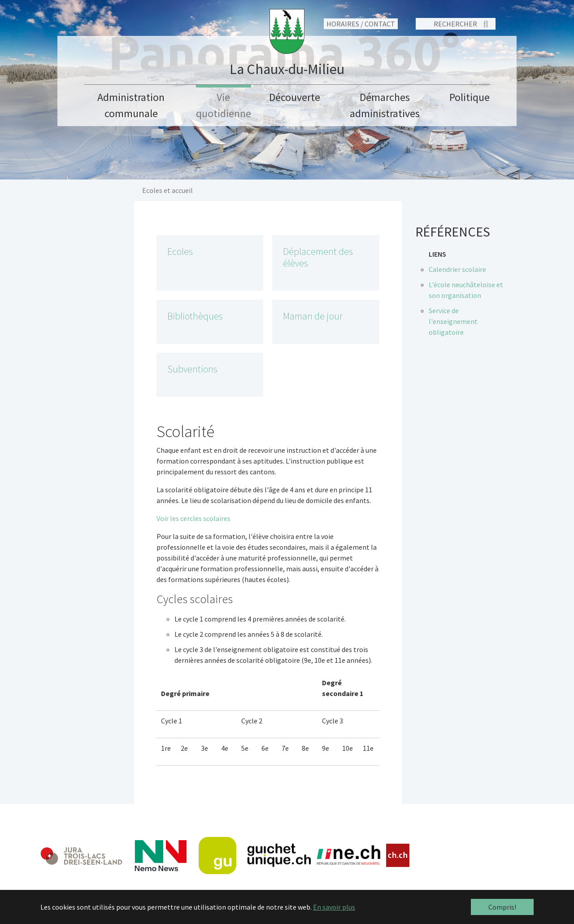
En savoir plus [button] (334, 907)
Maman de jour (313, 316)
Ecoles (180, 252)
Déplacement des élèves (318, 257)
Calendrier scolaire (457, 269)
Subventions (192, 369)
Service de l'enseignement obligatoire (453, 321)
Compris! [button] (502, 907)
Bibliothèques (195, 316)
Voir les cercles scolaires (194, 518)
